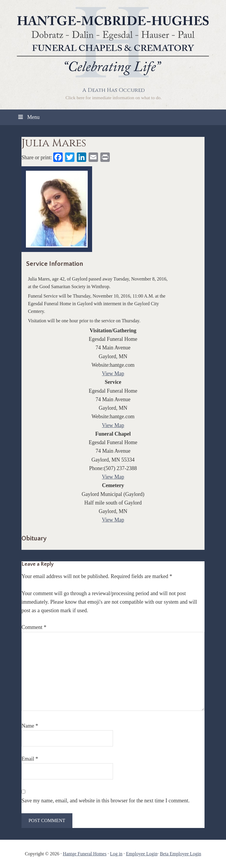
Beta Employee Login (180, 854)
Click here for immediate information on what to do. (113, 98)
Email (30, 759)
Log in (116, 854)
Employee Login (142, 854)
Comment (34, 627)
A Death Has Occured (114, 90)
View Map (113, 374)
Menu (28, 117)
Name (30, 726)
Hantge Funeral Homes (84, 854)
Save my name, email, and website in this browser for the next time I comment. (105, 801)
